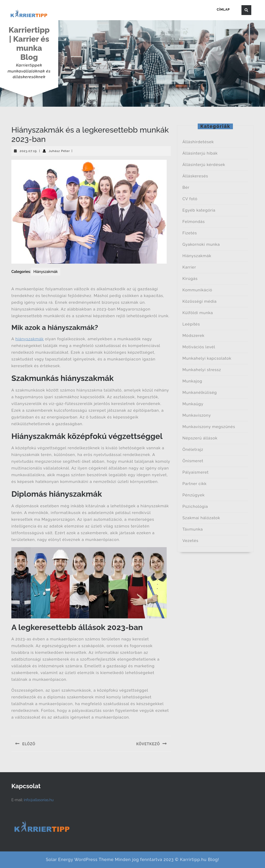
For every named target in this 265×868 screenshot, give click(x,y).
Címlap (223, 10)
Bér (186, 187)
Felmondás (194, 222)
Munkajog (192, 381)
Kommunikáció (197, 290)
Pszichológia (195, 507)
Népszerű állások (200, 438)
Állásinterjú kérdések (204, 165)
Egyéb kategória (199, 210)
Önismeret (193, 461)
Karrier (189, 267)
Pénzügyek (194, 495)
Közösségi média (200, 301)
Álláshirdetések (198, 142)
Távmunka (193, 529)
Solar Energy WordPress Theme (80, 860)
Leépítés (191, 324)
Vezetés (190, 541)
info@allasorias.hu (39, 800)
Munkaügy (193, 404)
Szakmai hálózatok (201, 518)
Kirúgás (190, 279)
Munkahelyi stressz (202, 370)
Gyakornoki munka (201, 244)
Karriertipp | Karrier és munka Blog (29, 44)
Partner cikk (194, 484)
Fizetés (190, 233)
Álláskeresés (195, 176)
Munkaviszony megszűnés (209, 427)
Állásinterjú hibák (200, 153)
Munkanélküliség (200, 393)
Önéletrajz (193, 450)
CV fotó (190, 199)
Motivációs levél (199, 347)
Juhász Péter (59, 151)
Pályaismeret (196, 472)
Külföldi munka (198, 313)
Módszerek (193, 336)
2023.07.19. (29, 151)
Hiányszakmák (46, 272)
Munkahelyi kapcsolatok (207, 358)
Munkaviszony (197, 415)
